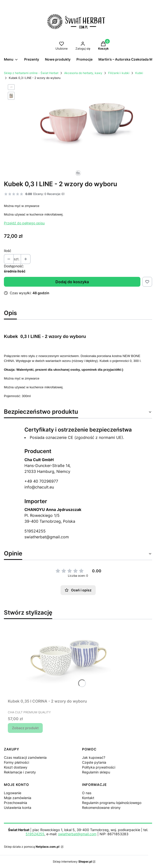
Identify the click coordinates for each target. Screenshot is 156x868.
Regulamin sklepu (96, 772)
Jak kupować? (94, 757)
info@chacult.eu (39, 487)
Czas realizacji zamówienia (25, 757)
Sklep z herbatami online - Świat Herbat (31, 73)
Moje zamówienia (18, 798)
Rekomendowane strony (101, 808)
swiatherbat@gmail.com (47, 537)
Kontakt (88, 798)
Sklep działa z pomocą (32, 847)
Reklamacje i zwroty (20, 772)
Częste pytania (94, 762)
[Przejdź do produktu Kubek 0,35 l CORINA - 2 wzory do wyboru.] (69, 660)
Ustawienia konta (18, 808)
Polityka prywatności (99, 767)
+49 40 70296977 (41, 481)
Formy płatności (16, 762)
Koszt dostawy (16, 767)
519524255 (35, 531)
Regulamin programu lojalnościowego (112, 803)
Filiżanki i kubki (119, 73)
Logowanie (13, 793)
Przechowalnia (16, 803)
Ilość (8, 251)
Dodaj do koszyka (72, 282)
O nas (87, 793)
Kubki (139, 73)
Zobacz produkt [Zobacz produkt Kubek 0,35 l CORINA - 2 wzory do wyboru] (25, 728)
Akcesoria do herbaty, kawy (83, 73)
